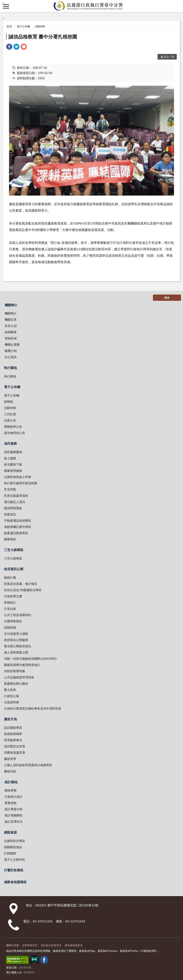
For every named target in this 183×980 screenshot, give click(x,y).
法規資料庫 (12, 702)
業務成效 (11, 803)
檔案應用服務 (13, 471)
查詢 (177, 6)
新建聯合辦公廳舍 (16, 683)
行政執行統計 (14, 797)
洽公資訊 (11, 357)
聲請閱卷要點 (13, 508)
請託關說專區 (13, 728)
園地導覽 (11, 790)
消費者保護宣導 (15, 752)
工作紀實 (10, 414)
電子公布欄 (23, 26)
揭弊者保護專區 (15, 882)
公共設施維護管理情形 (19, 677)
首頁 (9, 26)
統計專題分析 (14, 809)
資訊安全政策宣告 (51, 945)
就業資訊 (10, 514)
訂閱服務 (10, 853)
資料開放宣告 (30, 945)
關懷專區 (10, 539)
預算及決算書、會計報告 (21, 584)
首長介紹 (11, 326)
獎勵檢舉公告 (13, 427)
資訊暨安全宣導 (15, 746)
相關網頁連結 (13, 847)
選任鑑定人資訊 (15, 502)
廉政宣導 (10, 759)
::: (3, 3)
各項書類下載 (13, 464)
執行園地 (10, 368)
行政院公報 (12, 696)
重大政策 (10, 690)
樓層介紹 (11, 351)
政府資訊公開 (14, 569)
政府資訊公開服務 (16, 640)
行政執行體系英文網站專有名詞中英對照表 (33, 708)
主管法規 (10, 609)
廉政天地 (10, 719)
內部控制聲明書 (15, 671)
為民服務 (10, 443)
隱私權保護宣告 (74, 945)
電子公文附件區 (15, 859)
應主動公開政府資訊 (18, 646)
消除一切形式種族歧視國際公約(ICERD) (30, 658)
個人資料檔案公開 (16, 652)
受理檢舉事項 (13, 740)
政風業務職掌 (13, 734)
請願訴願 (10, 627)
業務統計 (10, 602)
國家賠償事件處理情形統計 (22, 665)
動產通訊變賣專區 (16, 533)
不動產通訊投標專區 (18, 520)
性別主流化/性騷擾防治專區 (23, 590)
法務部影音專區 (15, 841)
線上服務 (10, 458)
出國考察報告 (13, 621)
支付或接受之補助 (16, 634)
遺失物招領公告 (15, 433)
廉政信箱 (10, 771)
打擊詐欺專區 (14, 870)
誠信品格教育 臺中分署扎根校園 (43, 37)
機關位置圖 (12, 344)
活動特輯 (40, 26)
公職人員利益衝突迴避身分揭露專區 (28, 765)
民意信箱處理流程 (16, 496)
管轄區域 (11, 338)
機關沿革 (11, 319)
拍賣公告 (10, 420)
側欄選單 (6, 6)
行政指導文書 (13, 596)
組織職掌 (11, 332)
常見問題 (10, 489)
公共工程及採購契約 (18, 615)
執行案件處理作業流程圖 (21, 483)
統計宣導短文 (14, 821)
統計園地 (11, 782)
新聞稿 (9, 402)
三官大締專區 (14, 550)
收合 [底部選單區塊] (167, 298)
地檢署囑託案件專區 (18, 527)
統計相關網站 (14, 815)
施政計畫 (10, 577)
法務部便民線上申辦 (18, 477)
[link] (9, 47)
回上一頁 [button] (169, 57)
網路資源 (10, 832)
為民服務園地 (13, 452)
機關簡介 (11, 305)
